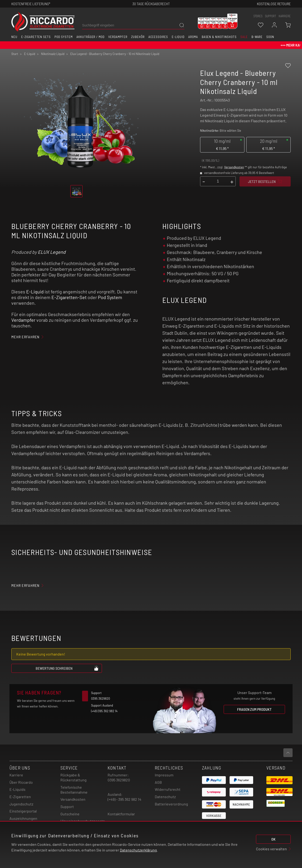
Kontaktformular (121, 814)
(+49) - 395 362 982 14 (124, 799)
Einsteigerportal (23, 811)
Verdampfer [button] (118, 37)
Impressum (164, 775)
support (271, 16)
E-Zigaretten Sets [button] (36, 37)
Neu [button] (14, 37)
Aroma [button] (193, 37)
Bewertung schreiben (67, 668)
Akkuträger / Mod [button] (90, 37)
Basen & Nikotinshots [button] (219, 37)
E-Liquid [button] (178, 37)
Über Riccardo (21, 782)
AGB (158, 782)
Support (67, 807)
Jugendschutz (21, 804)
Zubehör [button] (138, 37)
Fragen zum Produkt (254, 709)
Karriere (285, 16)
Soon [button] (270, 37)
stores (258, 16)
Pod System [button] (64, 37)
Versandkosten (234, 167)
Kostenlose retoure (274, 4)
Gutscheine (70, 814)
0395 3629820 (119, 780)
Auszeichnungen (23, 818)
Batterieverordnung (171, 804)
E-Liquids (17, 789)
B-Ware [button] (257, 37)
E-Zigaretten (20, 797)
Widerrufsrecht (168, 789)
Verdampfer (23, 320)
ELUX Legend (52, 252)
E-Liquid (35, 292)
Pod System (110, 297)
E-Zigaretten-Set (69, 297)
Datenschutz (165, 797)
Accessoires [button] (158, 37)
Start (15, 54)
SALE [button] (244, 37)
